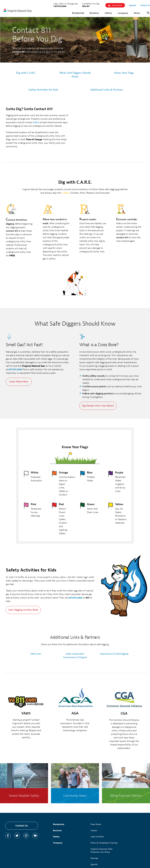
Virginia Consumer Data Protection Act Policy (101, 851)
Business (57, 830)
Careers (94, 830)
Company (58, 843)
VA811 (36, 122)
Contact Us (22, 826)
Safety (56, 837)
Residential (59, 824)
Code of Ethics (97, 837)
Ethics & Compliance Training (104, 843)
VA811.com (36, 654)
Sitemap (94, 858)
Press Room (96, 824)
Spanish (94, 864)
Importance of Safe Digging (114, 654)
